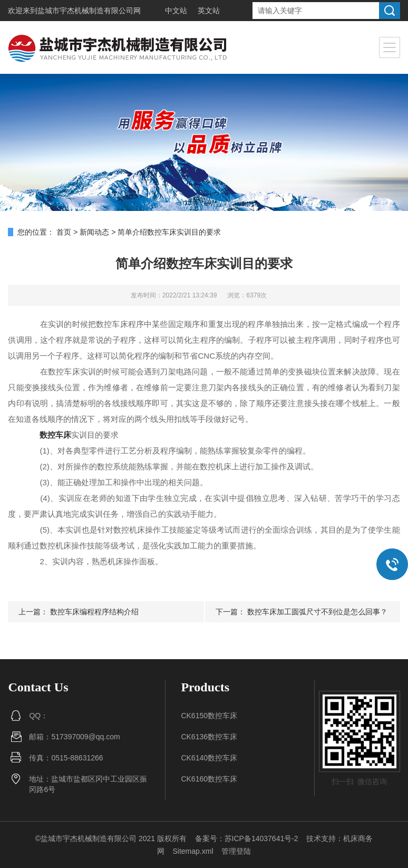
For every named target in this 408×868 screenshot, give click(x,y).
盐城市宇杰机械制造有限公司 (85, 11)
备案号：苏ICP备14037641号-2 (247, 838)
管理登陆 (236, 851)
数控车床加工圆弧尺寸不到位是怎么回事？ (317, 612)
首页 (64, 232)
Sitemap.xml (193, 851)
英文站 (209, 11)
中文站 (176, 11)
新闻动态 (94, 232)
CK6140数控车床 (209, 758)
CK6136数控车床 (209, 737)
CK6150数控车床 (209, 716)
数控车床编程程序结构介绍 (94, 612)
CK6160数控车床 (209, 779)
